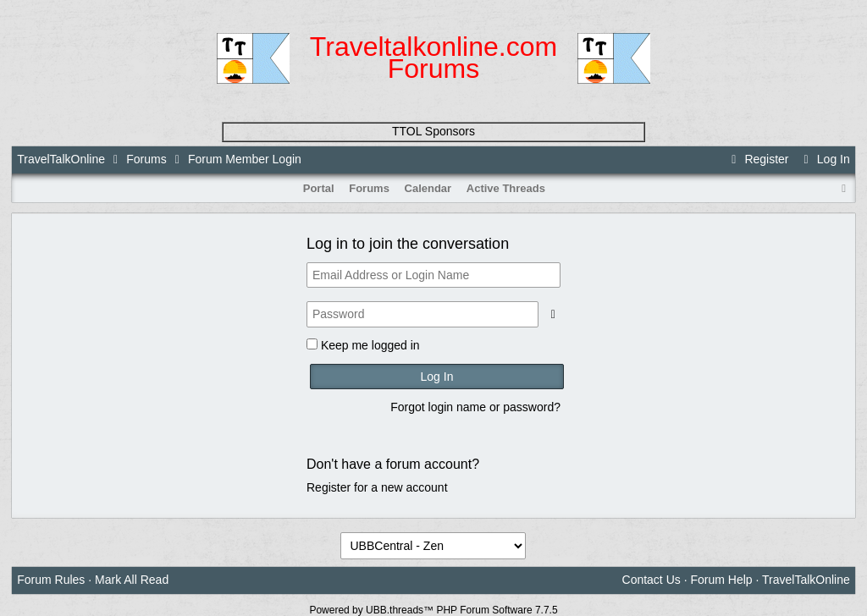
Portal (319, 188)
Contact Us (652, 580)
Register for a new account (377, 487)
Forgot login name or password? (475, 407)
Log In (824, 159)
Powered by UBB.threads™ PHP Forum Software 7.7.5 (433, 610)
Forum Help (721, 580)
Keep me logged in (370, 345)
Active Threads (506, 188)
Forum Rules (51, 580)
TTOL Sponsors (433, 131)
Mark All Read (132, 580)
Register (758, 159)
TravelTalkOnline (61, 159)
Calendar (428, 188)
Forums (146, 159)
